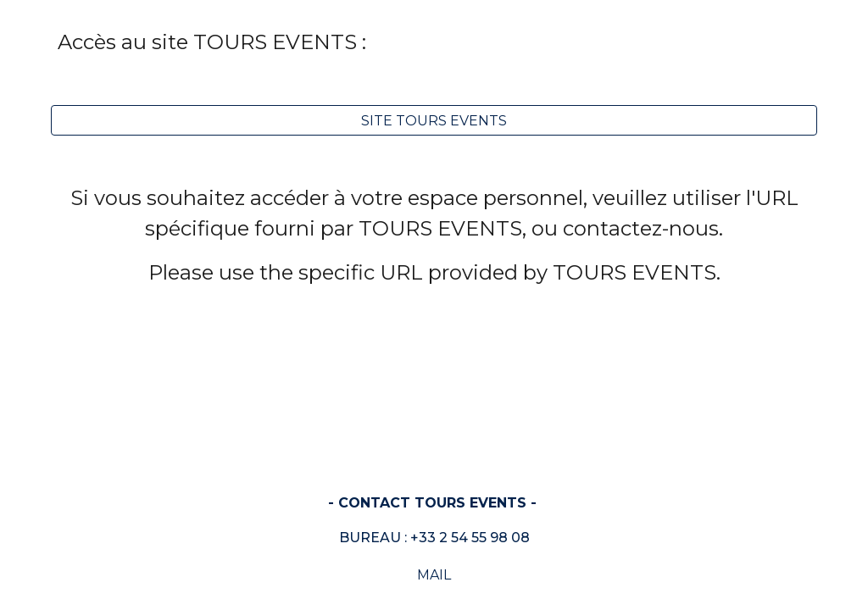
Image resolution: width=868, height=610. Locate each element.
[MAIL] (434, 575)
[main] (434, 42)
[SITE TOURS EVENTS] (434, 121)
